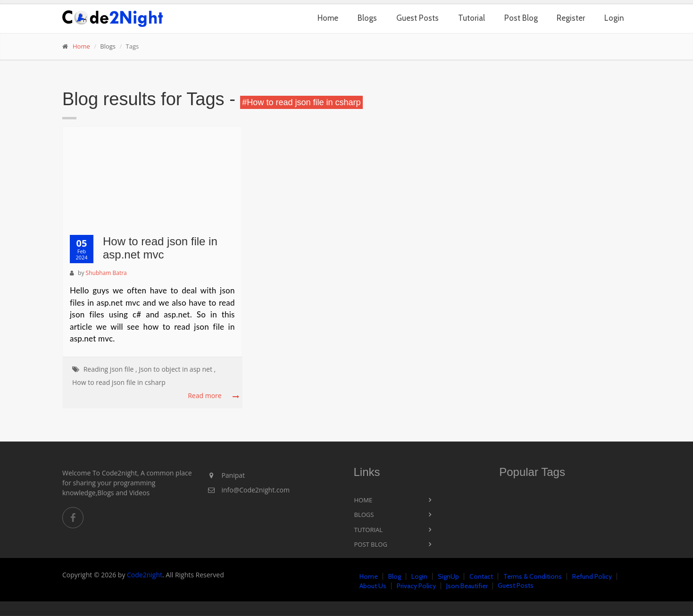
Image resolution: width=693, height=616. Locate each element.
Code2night (145, 575)
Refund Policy (592, 576)
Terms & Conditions (533, 576)
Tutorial (472, 18)
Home (328, 18)
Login (614, 18)
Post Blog (521, 18)
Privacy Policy (416, 586)
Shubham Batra (106, 273)
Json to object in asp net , (177, 369)
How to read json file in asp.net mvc (160, 248)
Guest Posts (417, 18)
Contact (481, 576)
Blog (395, 576)
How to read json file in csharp (119, 382)
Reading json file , (110, 369)
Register (571, 18)
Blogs (367, 18)
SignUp (448, 576)
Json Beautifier (467, 586)
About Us (373, 586)
